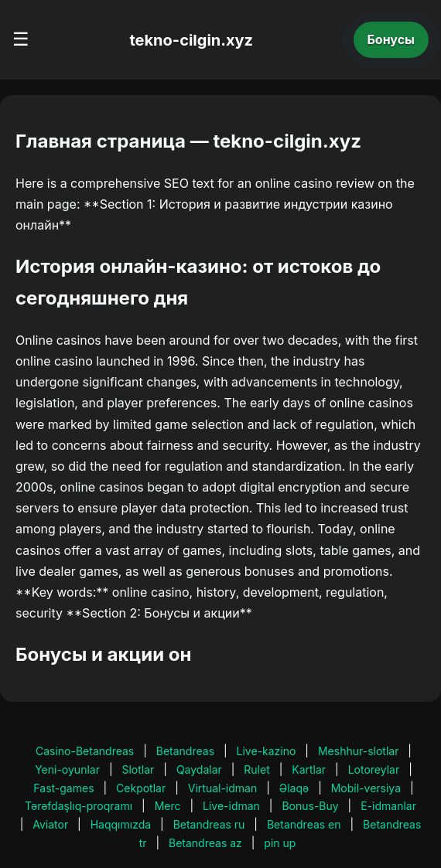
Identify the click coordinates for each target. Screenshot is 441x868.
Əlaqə (294, 788)
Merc (168, 806)
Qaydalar (199, 769)
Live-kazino (267, 751)
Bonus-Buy (310, 806)
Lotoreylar (374, 769)
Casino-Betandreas (85, 751)
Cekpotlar (141, 788)
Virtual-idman (222, 788)
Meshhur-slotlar (358, 751)
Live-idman (231, 806)
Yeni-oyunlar (67, 769)
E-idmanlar (388, 806)
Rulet (256, 769)
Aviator (50, 824)
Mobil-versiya (366, 788)
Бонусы (391, 39)
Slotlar (138, 769)
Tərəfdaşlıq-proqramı (79, 806)
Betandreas (185, 751)
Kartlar (309, 769)
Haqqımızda (121, 824)
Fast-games (63, 788)
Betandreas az (205, 843)
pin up (280, 843)
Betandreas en (304, 824)
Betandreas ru (209, 824)
